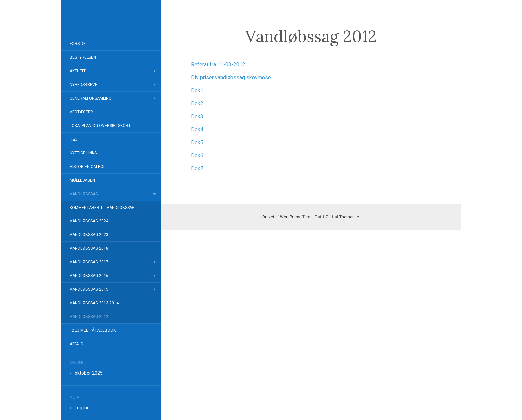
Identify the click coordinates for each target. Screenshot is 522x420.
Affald (76, 344)
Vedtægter (81, 112)
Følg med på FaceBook (93, 330)
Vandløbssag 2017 (89, 262)
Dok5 (197, 142)
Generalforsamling (90, 98)
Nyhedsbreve (83, 85)
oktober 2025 (89, 373)
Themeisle (349, 217)
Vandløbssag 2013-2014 (94, 303)
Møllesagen (82, 180)
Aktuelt (78, 71)
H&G (73, 139)
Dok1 (197, 90)
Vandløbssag (84, 194)
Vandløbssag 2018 (89, 248)
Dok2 (197, 103)
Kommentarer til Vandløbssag (102, 208)
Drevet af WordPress (281, 217)
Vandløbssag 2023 (89, 235)
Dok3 (197, 116)
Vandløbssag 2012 (89, 317)
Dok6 (197, 155)
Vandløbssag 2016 (89, 276)
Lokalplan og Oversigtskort (100, 126)
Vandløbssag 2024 (89, 221)
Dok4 (197, 129)
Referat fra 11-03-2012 (218, 64)
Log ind (82, 408)
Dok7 (197, 168)
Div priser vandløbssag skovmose (231, 77)
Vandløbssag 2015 (89, 289)
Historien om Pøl (87, 167)
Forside (78, 44)
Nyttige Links (83, 153)
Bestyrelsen (83, 57)
